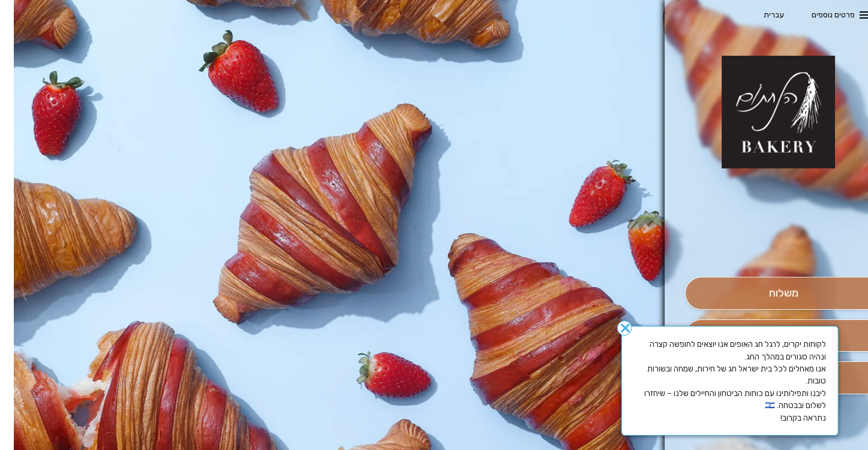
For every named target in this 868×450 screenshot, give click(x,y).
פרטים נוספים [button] (819, 15)
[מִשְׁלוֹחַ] (770, 293)
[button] (770, 243)
